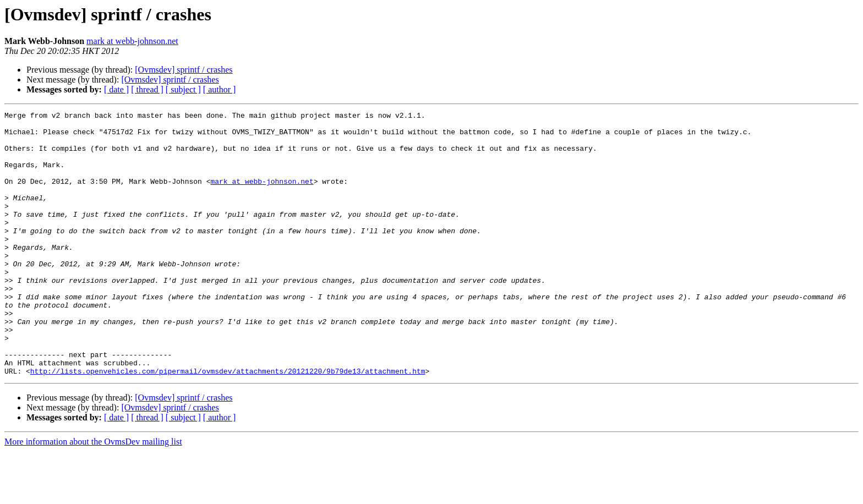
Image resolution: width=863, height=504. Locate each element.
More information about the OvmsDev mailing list (93, 494)
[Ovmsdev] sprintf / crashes (184, 70)
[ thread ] (147, 89)
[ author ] (220, 89)
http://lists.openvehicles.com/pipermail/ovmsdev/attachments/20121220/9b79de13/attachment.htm (228, 424)
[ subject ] (183, 89)
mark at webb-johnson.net (132, 41)
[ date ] (116, 89)
